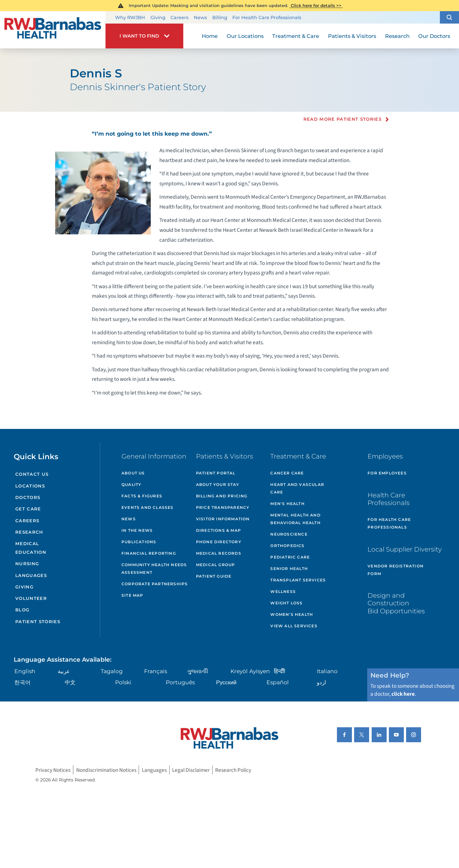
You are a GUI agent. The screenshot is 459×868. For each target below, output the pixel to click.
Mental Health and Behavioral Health (295, 519)
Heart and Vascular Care (297, 488)
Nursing (27, 564)
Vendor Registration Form (396, 570)
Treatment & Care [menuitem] (296, 36)
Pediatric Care (290, 557)
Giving (158, 18)
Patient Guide (214, 576)
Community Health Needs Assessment (154, 569)
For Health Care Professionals (267, 18)
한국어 (22, 682)
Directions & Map (219, 530)
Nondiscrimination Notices (106, 770)
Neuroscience (289, 534)
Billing (220, 18)
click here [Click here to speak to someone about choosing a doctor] (403, 694)
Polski (123, 682)
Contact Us (32, 474)
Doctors (28, 497)
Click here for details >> (316, 5)
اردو (321, 682)
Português (180, 682)
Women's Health (292, 614)
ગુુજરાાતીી (198, 671)
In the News (137, 530)
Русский (226, 682)
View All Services (294, 626)
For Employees (387, 473)
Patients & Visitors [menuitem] (352, 36)
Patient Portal (216, 473)
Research (29, 532)
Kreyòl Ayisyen (250, 671)
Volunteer (31, 598)
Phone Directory (219, 542)
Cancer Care (287, 473)
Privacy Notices (53, 770)
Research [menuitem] (397, 36)
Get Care (28, 509)
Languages (31, 575)
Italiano (327, 671)
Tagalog (112, 671)
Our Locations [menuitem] (245, 36)
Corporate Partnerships (155, 584)
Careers (179, 18)
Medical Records (219, 553)
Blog (22, 610)
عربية (64, 671)
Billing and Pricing (222, 496)
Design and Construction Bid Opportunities (396, 603)
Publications (139, 542)
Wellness (283, 591)
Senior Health (289, 569)
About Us (133, 473)
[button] (449, 18)
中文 (70, 682)
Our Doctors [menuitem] (434, 36)
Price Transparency (223, 507)
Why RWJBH (130, 18)
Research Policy (233, 770)
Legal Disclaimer (191, 770)
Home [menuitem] (210, 36)
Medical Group (216, 565)
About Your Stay (218, 484)
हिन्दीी (279, 671)
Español (278, 682)
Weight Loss (286, 603)
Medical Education (31, 548)
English (25, 671)
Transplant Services (298, 580)
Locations (30, 486)
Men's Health (287, 504)
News (200, 18)
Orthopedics (287, 546)
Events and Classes (148, 507)
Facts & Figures (142, 496)
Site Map (132, 595)
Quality (131, 484)
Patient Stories (38, 622)
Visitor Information (223, 519)
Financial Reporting (149, 553)
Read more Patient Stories (343, 119)
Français (156, 671)
